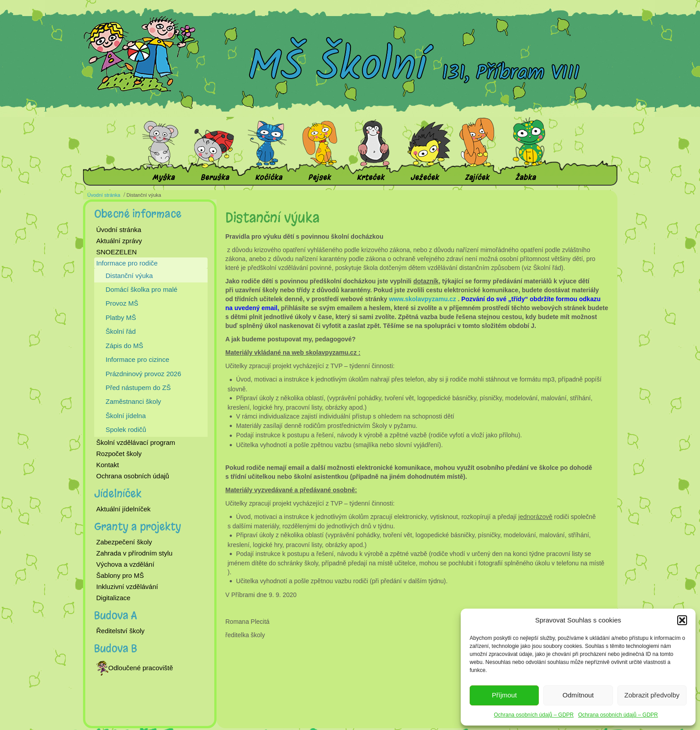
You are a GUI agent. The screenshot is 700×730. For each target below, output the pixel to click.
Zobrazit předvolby (652, 695)
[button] (682, 620)
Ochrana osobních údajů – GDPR (534, 715)
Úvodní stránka (104, 195)
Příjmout (504, 695)
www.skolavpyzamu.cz (422, 299)
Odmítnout (578, 695)
